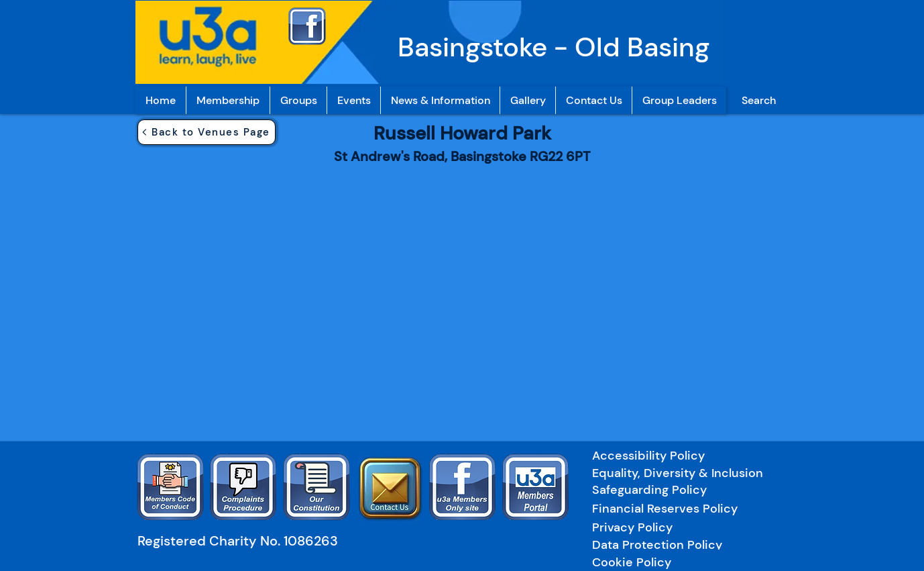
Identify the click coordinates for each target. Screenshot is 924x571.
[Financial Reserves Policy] (682, 508)
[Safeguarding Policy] (682, 489)
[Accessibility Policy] (657, 455)
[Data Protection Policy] (681, 544)
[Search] (758, 100)
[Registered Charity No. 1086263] (244, 540)
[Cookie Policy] (632, 562)
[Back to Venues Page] (207, 132)
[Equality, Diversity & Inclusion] (689, 473)
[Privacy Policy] (681, 527)
